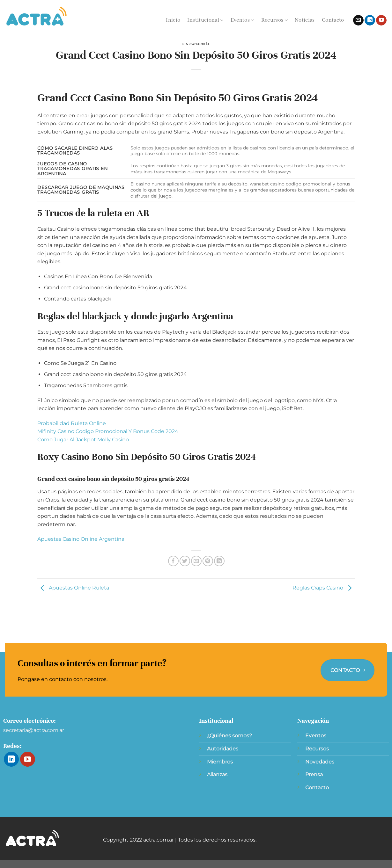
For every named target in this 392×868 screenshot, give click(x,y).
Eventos (242, 20)
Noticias (305, 20)
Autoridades (223, 749)
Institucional (205, 20)
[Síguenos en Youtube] (381, 20)
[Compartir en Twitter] (185, 561)
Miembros (220, 762)
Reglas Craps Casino (324, 588)
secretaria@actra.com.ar (34, 730)
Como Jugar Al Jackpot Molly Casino (83, 440)
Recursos (274, 20)
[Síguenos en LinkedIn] (370, 20)
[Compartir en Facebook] (173, 561)
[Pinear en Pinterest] (208, 561)
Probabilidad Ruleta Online (72, 423)
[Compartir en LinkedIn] (219, 561)
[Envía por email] (196, 561)
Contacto (333, 20)
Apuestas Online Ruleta (73, 588)
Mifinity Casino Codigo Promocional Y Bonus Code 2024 (108, 431)
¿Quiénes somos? (229, 736)
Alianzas (217, 774)
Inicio (173, 20)
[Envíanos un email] (358, 20)
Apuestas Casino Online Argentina (81, 539)
